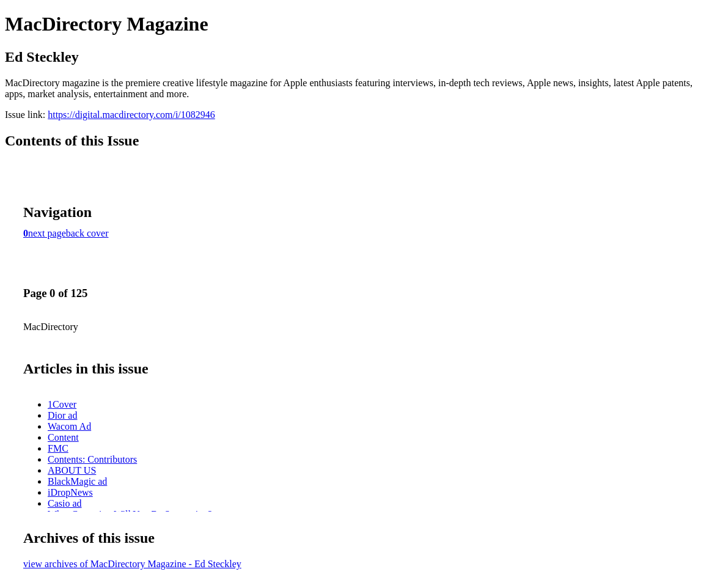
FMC (58, 448)
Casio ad (65, 503)
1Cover (62, 404)
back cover (87, 233)
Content (63, 437)
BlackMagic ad (77, 481)
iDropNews (70, 492)
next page (47, 233)
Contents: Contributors (92, 459)
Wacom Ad (69, 426)
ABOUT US (72, 470)
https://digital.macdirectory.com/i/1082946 (131, 115)
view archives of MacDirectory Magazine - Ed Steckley (132, 564)
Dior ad (62, 415)
